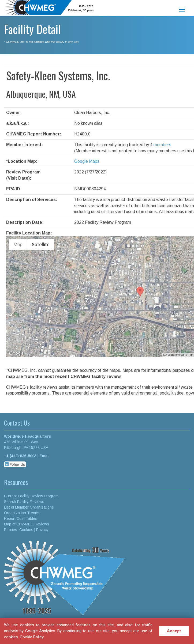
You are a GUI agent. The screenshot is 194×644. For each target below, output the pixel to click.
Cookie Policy (32, 637)
